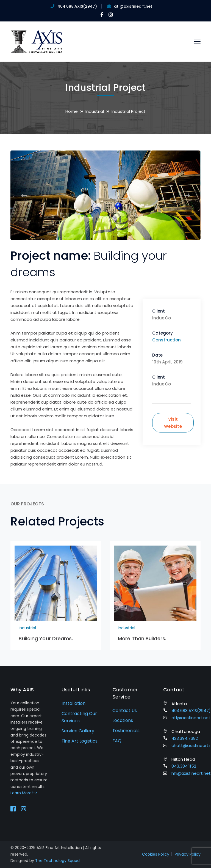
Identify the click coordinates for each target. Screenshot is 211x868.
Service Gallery (78, 731)
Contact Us (125, 710)
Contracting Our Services (79, 717)
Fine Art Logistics (80, 741)
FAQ (117, 741)
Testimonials (126, 731)
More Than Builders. (142, 638)
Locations (123, 720)
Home (72, 111)
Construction (166, 340)
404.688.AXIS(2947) (77, 6)
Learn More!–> (24, 793)
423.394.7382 (185, 738)
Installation (73, 703)
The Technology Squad (57, 861)
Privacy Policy (188, 854)
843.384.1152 (184, 766)
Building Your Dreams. (46, 638)
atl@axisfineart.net (133, 6)
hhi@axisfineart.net (191, 773)
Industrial (95, 111)
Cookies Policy (156, 854)
